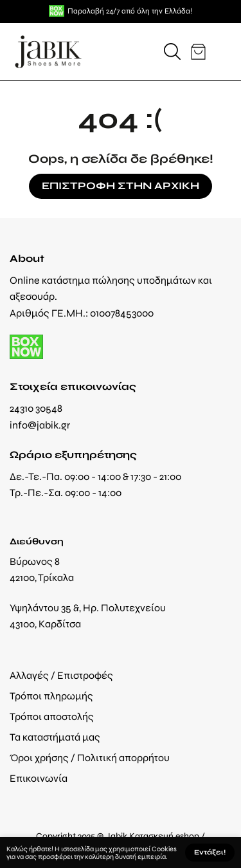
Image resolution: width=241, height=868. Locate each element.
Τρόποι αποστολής (52, 716)
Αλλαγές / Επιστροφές (61, 675)
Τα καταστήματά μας (55, 737)
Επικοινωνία (39, 778)
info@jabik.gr (40, 425)
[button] (172, 51)
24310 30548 (36, 408)
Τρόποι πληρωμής (51, 696)
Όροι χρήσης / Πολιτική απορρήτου (90, 758)
